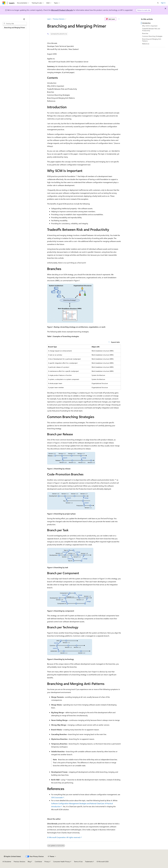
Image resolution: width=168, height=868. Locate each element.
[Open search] (158, 3)
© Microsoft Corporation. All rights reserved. (64, 837)
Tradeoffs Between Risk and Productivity (151, 30)
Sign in (163, 3)
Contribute (38, 862)
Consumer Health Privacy (62, 862)
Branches (145, 33)
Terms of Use (78, 862)
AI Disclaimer (7, 862)
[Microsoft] (4, 3)
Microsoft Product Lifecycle (62, 10)
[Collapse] (24, 19)
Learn (49, 19)
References (146, 44)
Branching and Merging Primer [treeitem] (15, 27)
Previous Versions (59, 19)
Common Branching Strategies (152, 36)
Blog (29, 862)
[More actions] (119, 19)
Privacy (47, 862)
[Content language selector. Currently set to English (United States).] (12, 856)
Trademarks (89, 862)
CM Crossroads (57, 797)
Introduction (146, 23)
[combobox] (15, 24)
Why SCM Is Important (150, 26)
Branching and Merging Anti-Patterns (152, 40)
